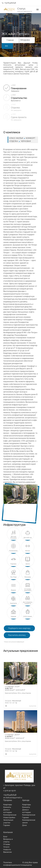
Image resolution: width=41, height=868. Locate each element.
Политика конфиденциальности (13, 864)
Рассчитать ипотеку (17, 635)
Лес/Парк (13, 577)
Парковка (13, 564)
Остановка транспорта (28, 590)
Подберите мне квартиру (19, 628)
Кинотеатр (13, 603)
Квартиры (8, 805)
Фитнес (28, 551)
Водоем (13, 590)
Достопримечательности (28, 603)
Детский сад (28, 538)
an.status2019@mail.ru (13, 798)
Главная (10, 40)
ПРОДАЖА (25, 40)
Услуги (6, 847)
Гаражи (7, 825)
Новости (7, 850)
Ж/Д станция (28, 616)
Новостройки (9, 817)
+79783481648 (9, 3)
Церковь (13, 616)
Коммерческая (10, 815)
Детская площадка (13, 537)
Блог (5, 837)
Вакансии (7, 852)
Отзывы (7, 844)
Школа (28, 564)
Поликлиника (13, 551)
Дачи (24, 825)
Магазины (28, 577)
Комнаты (7, 807)
